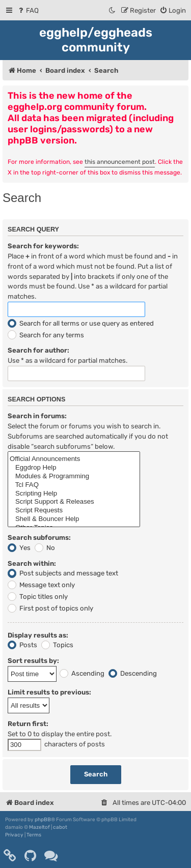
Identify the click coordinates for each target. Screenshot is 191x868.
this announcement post (120, 162)
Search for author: (38, 350)
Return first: (28, 724)
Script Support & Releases (74, 502)
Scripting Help (74, 494)
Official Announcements (74, 459)
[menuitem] (28, 10)
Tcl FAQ (74, 485)
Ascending (82, 673)
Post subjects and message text (63, 573)
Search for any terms (46, 335)
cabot (60, 827)
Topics (57, 645)
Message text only (41, 585)
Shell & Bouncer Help (74, 519)
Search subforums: (39, 538)
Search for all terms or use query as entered (81, 323)
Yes (19, 548)
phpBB (43, 820)
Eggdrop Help (74, 468)
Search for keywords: (43, 246)
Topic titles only (38, 597)
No (45, 548)
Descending (133, 673)
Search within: (32, 563)
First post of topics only (50, 608)
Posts (22, 645)
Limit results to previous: (49, 692)
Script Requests (74, 511)
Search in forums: (37, 416)
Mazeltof (39, 827)
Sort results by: (33, 661)
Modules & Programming (74, 476)
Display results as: (38, 635)
